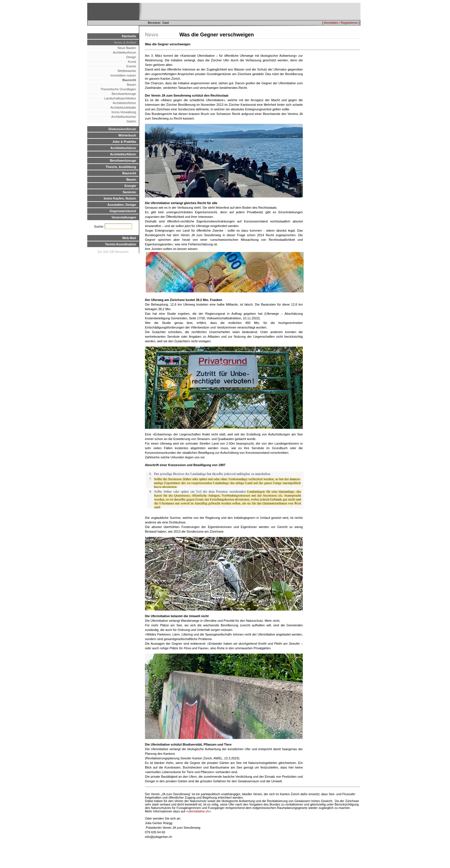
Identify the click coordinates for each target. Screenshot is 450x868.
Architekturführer (124, 103)
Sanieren (129, 192)
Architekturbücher (124, 117)
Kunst (132, 62)
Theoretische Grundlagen (118, 89)
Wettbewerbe (127, 71)
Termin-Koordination (121, 244)
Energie (130, 186)
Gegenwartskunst (123, 211)
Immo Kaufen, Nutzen (120, 198)
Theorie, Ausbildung (121, 167)
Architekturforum (124, 52)
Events (131, 66)
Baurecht (129, 80)
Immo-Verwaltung (124, 112)
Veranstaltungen (124, 217)
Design (131, 57)
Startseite (129, 36)
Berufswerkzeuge (124, 94)
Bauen (131, 85)
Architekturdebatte (123, 107)
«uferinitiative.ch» (199, 811)
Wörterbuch (127, 135)
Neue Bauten (127, 48)
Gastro (131, 121)
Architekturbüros (123, 148)
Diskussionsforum (122, 129)
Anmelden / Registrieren (341, 23)
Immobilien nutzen (123, 75)
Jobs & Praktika (124, 142)
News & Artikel (125, 42)
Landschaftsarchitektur (120, 98)
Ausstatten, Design (122, 205)
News (152, 35)
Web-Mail (129, 238)
